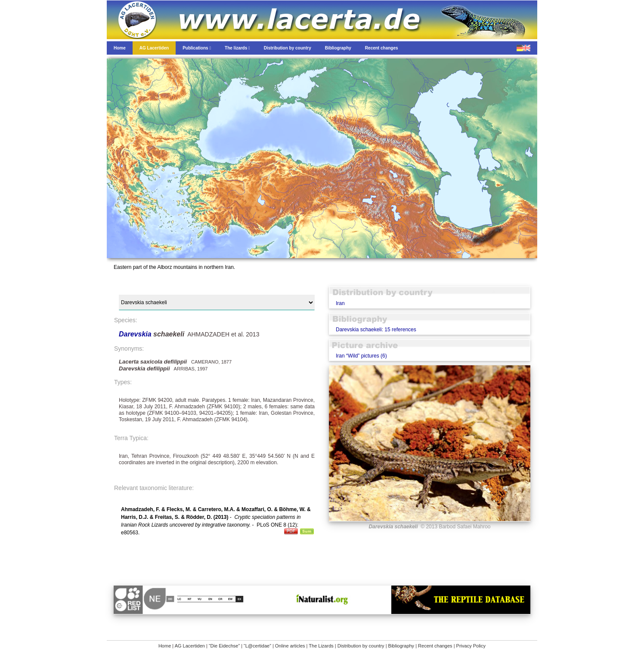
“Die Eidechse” (224, 646)
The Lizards (321, 646)
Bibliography (401, 646)
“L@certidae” (257, 646)
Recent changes (435, 646)
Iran (340, 303)
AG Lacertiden (190, 646)
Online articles (290, 646)
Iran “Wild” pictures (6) (361, 356)
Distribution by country (361, 646)
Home (165, 646)
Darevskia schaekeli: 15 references (376, 330)
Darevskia (136, 334)
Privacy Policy (471, 646)
